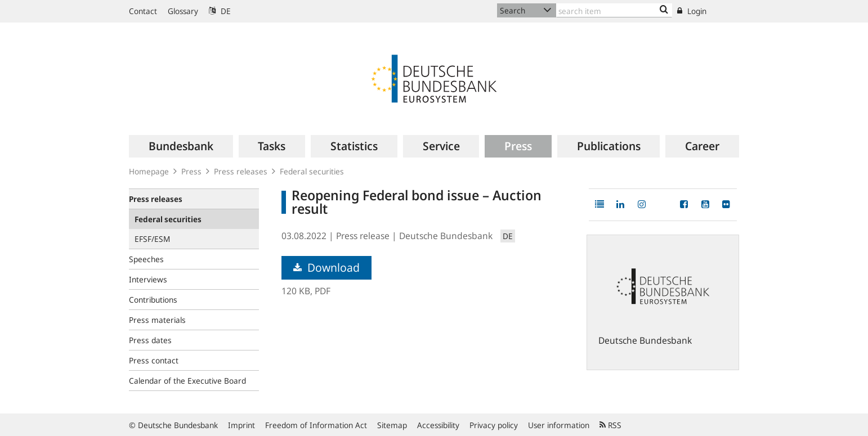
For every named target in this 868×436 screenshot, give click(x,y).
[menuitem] (181, 146)
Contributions (153, 300)
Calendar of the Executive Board (187, 381)
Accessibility (438, 425)
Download (326, 268)
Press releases (241, 171)
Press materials (157, 320)
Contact (143, 11)
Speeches (146, 259)
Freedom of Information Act (316, 425)
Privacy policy (494, 425)
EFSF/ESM (152, 239)
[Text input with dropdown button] (614, 10)
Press (191, 171)
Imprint (241, 425)
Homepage (149, 171)
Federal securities (312, 171)
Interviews (148, 279)
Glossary (183, 11)
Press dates (150, 340)
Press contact (154, 360)
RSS (610, 425)
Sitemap (392, 425)
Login (692, 11)
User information (559, 425)
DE (220, 11)
